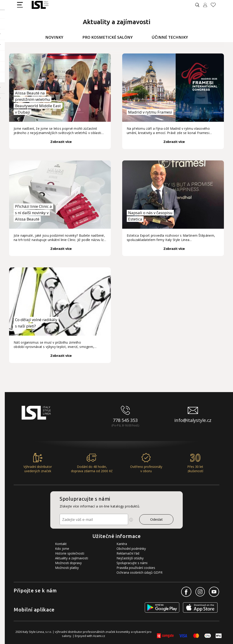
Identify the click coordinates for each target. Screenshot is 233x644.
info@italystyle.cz (193, 420)
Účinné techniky (170, 37)
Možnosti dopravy (68, 563)
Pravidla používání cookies (136, 568)
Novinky (54, 37)
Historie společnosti (70, 553)
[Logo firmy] (40, 5)
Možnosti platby (67, 568)
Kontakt (61, 544)
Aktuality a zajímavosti (72, 558)
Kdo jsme (62, 549)
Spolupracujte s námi (132, 563)
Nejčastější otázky (130, 558)
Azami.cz (99, 636)
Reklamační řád (128, 553)
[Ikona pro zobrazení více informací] (131, 520)
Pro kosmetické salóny (108, 37)
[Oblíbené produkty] (215, 5)
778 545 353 (125, 420)
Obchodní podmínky (131, 549)
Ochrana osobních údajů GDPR (139, 572)
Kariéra (122, 544)
